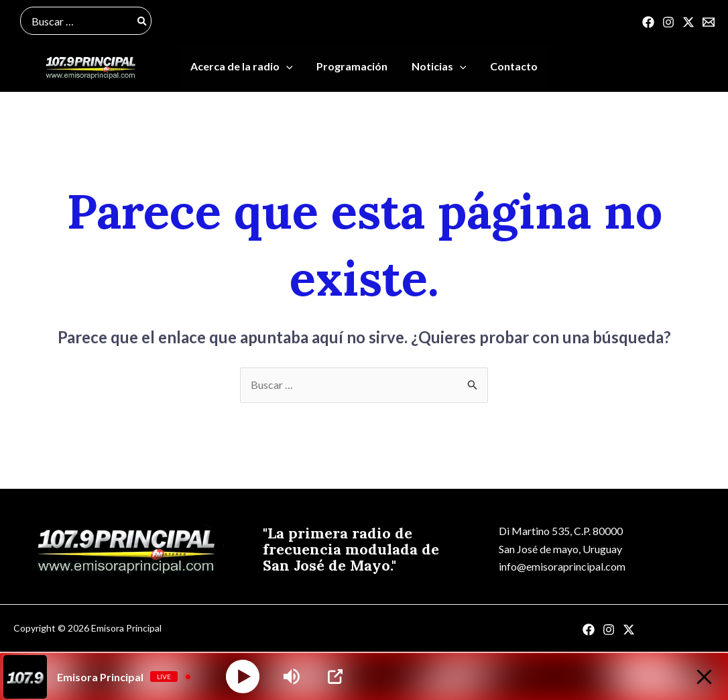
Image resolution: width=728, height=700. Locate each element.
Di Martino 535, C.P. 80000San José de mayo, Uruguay (561, 541)
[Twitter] (688, 22)
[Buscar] (143, 21)
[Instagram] (668, 22)
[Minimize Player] (704, 677)
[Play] (243, 677)
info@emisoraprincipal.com (562, 568)
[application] (290, 67)
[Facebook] (648, 22)
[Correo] (709, 22)
